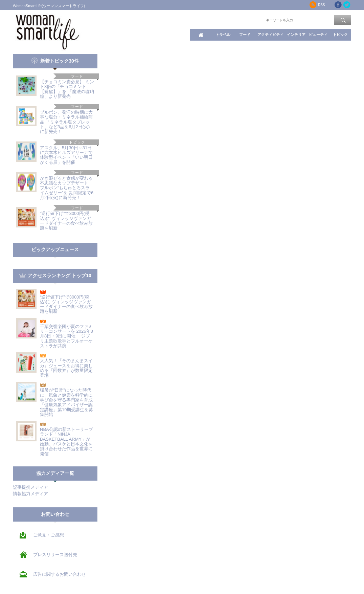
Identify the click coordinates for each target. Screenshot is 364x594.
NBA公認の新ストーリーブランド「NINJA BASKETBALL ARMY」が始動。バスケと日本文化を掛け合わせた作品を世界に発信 (66, 441)
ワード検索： (253, 20)
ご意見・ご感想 (49, 535)
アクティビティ (270, 35)
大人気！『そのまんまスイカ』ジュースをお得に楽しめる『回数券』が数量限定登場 (66, 368)
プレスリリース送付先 (55, 555)
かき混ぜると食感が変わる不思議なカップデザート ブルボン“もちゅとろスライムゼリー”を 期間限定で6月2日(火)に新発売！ (67, 188)
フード (245, 35)
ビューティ (318, 35)
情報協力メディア (30, 494)
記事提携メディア (30, 487)
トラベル (223, 35)
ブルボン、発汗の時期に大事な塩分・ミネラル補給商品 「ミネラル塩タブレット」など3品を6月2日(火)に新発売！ (66, 122)
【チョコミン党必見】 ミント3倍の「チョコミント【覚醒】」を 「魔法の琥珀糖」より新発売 (67, 89)
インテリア (296, 35)
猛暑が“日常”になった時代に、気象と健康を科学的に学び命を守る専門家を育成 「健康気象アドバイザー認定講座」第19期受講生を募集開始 (69, 402)
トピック (340, 35)
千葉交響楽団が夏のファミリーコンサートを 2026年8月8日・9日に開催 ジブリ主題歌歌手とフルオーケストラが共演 (66, 336)
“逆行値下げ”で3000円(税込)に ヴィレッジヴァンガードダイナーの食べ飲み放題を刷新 (66, 221)
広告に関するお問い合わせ (60, 574)
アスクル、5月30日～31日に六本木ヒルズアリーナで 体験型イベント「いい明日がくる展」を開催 (66, 155)
